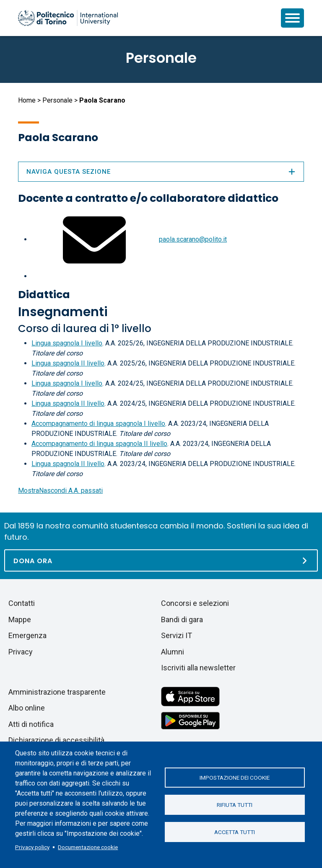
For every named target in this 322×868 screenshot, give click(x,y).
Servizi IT (177, 635)
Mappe (20, 619)
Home (27, 100)
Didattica (44, 295)
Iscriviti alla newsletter (198, 668)
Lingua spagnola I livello (67, 343)
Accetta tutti (235, 832)
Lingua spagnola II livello (68, 363)
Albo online (27, 708)
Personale (57, 100)
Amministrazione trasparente (57, 692)
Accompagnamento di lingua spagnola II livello (99, 444)
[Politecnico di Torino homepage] (68, 18)
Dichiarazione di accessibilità (56, 740)
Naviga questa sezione (161, 172)
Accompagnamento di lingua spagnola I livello (98, 424)
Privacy (21, 652)
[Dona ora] (161, 560)
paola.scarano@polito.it (193, 239)
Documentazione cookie (88, 847)
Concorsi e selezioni (195, 603)
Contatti (22, 603)
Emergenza (27, 635)
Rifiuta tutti (235, 805)
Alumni (173, 652)
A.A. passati (60, 491)
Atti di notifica (31, 724)
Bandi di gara (182, 619)
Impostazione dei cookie (235, 778)
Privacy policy (32, 847)
